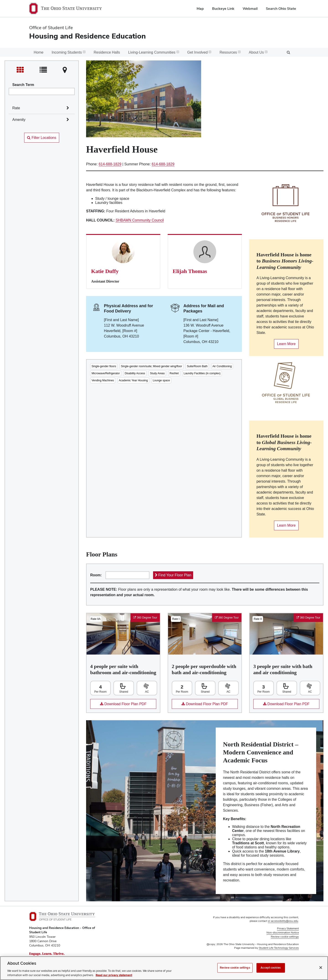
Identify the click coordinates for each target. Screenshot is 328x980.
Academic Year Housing (133, 380)
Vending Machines (103, 380)
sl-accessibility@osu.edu (283, 921)
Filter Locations (42, 138)
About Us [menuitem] (258, 52)
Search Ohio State (281, 9)
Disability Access (135, 373)
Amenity (19, 120)
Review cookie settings (235, 968)
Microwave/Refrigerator (106, 373)
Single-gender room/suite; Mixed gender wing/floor (151, 366)
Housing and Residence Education (87, 36)
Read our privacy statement (114, 975)
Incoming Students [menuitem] (69, 52)
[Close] (321, 968)
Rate (16, 108)
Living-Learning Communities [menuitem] (154, 52)
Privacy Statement (288, 928)
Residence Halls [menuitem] (107, 52)
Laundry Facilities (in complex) (202, 373)
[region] (164, 968)
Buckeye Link (223, 9)
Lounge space (161, 380)
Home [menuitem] (39, 52)
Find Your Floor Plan (173, 575)
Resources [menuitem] (230, 52)
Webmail (250, 9)
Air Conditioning (222, 366)
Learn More (285, 345)
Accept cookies (271, 968)
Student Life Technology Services (279, 948)
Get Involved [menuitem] (199, 52)
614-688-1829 (110, 164)
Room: (96, 575)
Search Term (23, 85)
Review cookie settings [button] (285, 937)
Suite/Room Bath (197, 366)
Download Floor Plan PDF (118, 705)
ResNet (174, 373)
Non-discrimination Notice (283, 933)
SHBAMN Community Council (140, 220)
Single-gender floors (104, 366)
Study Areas (157, 373)
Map (200, 9)
